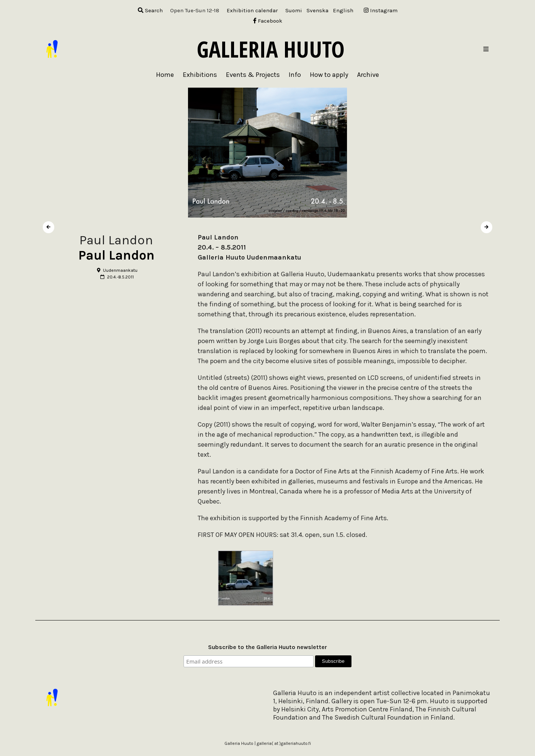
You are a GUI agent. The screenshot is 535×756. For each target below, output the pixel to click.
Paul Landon (116, 255)
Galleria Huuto (271, 49)
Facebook (268, 21)
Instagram (381, 10)
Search (150, 10)
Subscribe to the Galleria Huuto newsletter (267, 647)
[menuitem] (294, 11)
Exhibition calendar (252, 10)
